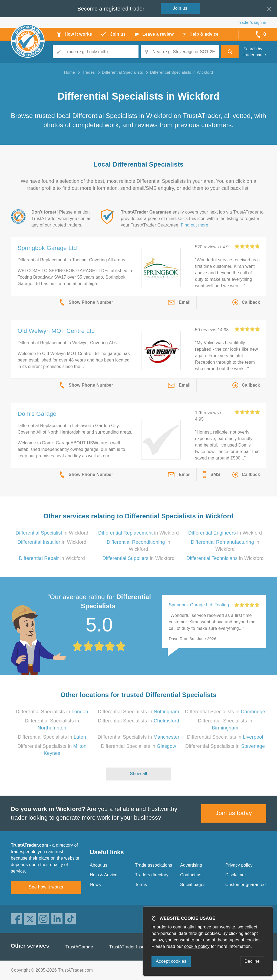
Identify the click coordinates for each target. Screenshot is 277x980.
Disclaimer (236, 875)
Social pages (193, 885)
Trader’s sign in (252, 22)
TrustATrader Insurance (132, 947)
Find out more (195, 225)
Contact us (191, 875)
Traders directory (152, 875)
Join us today (234, 813)
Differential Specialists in (52, 712)
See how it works (46, 887)
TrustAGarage (79, 947)
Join (180, 8)
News (95, 885)
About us (99, 865)
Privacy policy (239, 865)
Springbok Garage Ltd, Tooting (199, 605)
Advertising (191, 865)
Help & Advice (104, 875)
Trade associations (154, 865)
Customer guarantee (245, 885)
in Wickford (52, 533)
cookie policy (197, 946)
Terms (141, 885)
